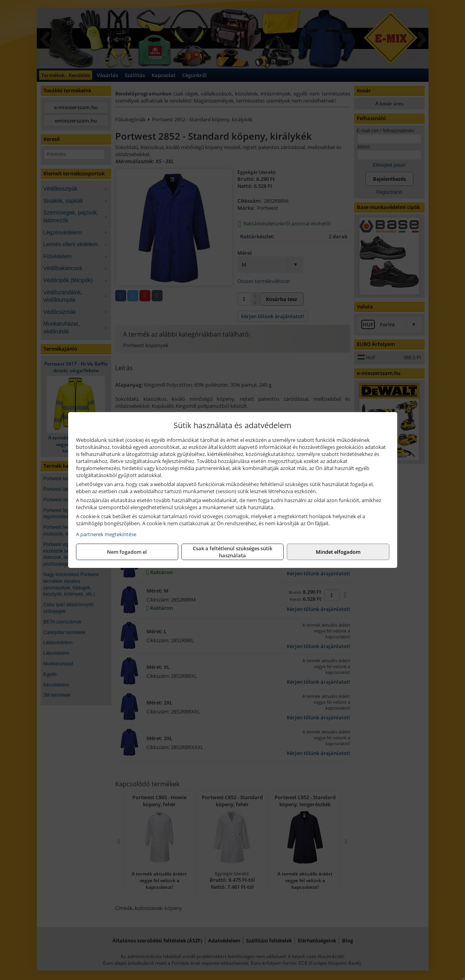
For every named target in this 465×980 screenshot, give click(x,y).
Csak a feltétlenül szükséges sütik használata (232, 552)
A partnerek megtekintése (106, 534)
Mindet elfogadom (338, 552)
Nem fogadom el (127, 552)
